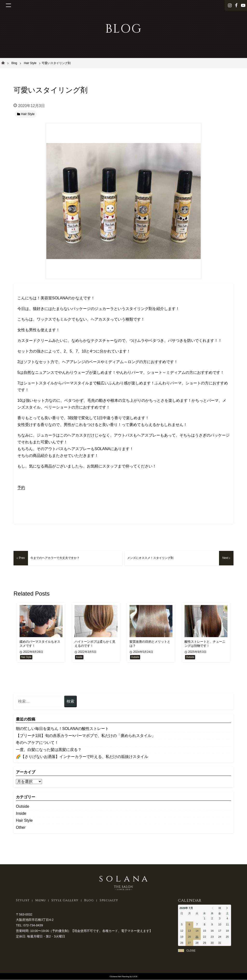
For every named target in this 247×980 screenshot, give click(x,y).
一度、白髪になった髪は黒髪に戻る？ (49, 750)
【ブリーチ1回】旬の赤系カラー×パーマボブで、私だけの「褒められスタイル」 (86, 736)
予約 (21, 487)
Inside (21, 814)
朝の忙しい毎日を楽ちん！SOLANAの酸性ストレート (62, 729)
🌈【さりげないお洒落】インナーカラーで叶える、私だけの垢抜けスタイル (82, 757)
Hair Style (24, 821)
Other (21, 828)
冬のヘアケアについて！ (37, 743)
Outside (23, 807)
